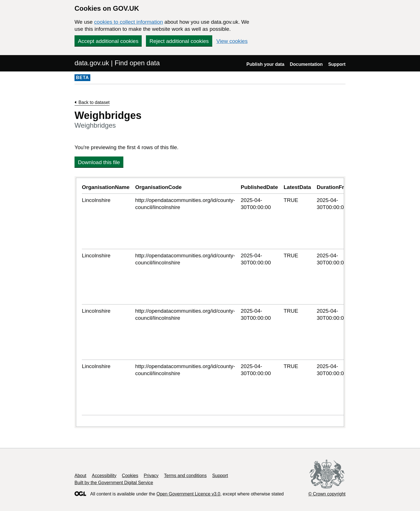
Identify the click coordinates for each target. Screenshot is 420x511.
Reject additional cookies (179, 41)
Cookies (130, 476)
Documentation (306, 64)
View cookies (232, 41)
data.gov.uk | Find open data (117, 63)
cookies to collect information (128, 22)
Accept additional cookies (108, 41)
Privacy (151, 476)
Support (337, 64)
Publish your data (265, 64)
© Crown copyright (327, 494)
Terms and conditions (185, 476)
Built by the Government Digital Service (114, 483)
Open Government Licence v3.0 (188, 494)
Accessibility (104, 476)
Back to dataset (94, 102)
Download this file (99, 162)
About (80, 476)
